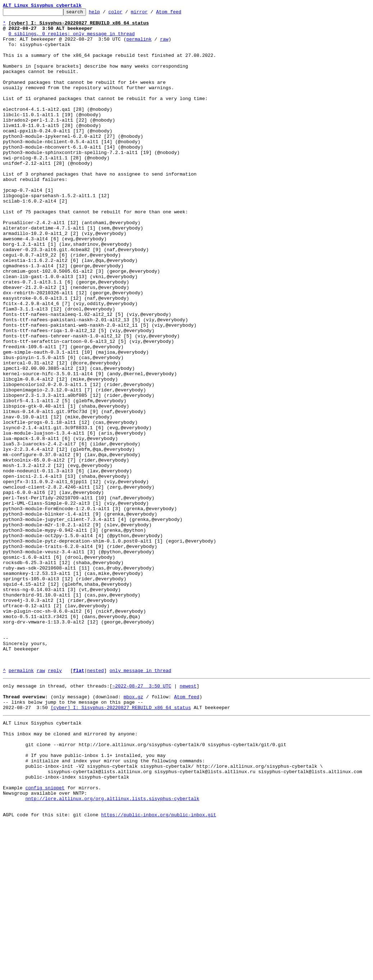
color (126, 14)
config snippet (45, 940)
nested (95, 803)
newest (188, 820)
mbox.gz (133, 832)
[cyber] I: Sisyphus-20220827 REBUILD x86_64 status (121, 845)
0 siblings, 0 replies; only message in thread (72, 39)
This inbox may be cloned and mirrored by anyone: (70, 875)
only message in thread (140, 803)
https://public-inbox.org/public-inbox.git (159, 972)
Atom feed (180, 14)
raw (164, 45)
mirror (151, 14)
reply (55, 803)
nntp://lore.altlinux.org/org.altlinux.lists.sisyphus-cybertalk (112, 953)
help (106, 14)
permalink (139, 45)
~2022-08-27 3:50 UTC (142, 820)
